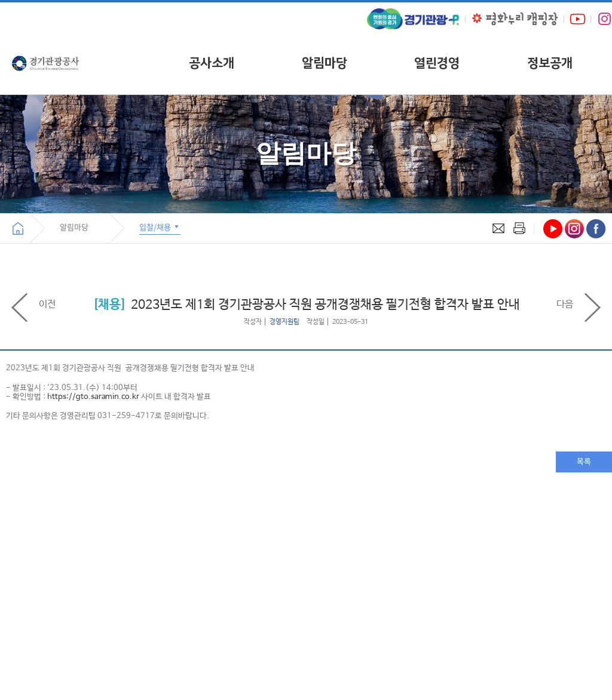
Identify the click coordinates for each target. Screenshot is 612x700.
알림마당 (325, 63)
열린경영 (437, 63)
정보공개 (550, 63)
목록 (584, 462)
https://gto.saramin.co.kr (93, 397)
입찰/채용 (160, 227)
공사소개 (212, 63)
